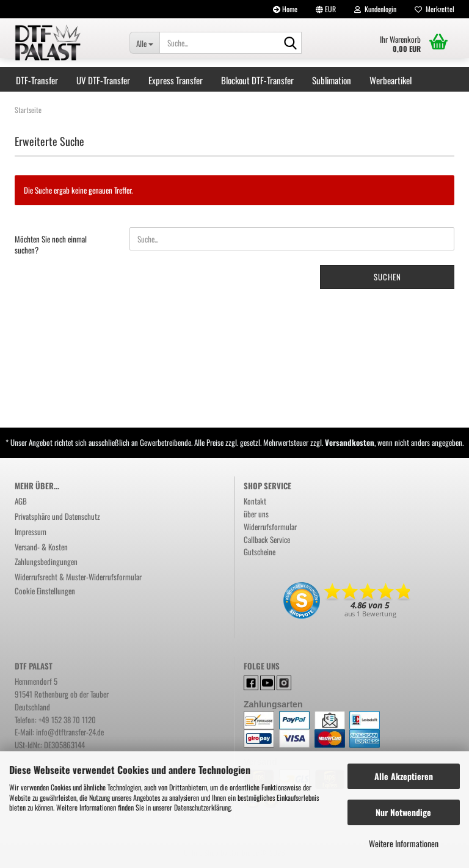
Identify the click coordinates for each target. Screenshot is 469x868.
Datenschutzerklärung (202, 807)
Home (285, 9)
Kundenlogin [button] (375, 9)
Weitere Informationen (404, 843)
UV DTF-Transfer (103, 80)
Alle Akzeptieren (404, 776)
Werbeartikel (391, 80)
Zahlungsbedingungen (46, 561)
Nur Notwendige (403, 812)
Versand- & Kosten (41, 547)
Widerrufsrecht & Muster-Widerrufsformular (78, 577)
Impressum (31, 531)
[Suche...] (144, 43)
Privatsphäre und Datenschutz (57, 516)
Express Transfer (176, 80)
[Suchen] (290, 43)
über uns (256, 514)
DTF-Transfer (37, 80)
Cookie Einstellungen (45, 591)
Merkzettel (434, 9)
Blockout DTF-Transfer (257, 80)
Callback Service (267, 539)
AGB (21, 501)
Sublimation (332, 80)
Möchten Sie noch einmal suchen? (51, 244)
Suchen (387, 277)
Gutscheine (260, 552)
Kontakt (255, 501)
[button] (326, 9)
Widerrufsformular (270, 527)
